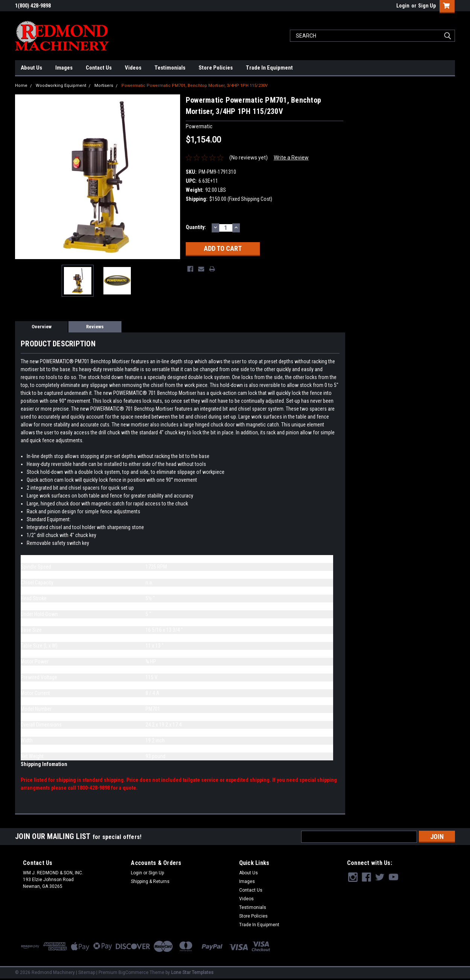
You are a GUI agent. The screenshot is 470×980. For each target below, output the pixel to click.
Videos (133, 68)
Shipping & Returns (150, 881)
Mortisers (104, 86)
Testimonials (170, 68)
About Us (31, 68)
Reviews (95, 327)
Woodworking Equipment (61, 86)
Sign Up (427, 6)
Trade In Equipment (269, 68)
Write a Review (291, 158)
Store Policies (216, 68)
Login (403, 6)
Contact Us (99, 68)
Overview (42, 327)
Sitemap (87, 972)
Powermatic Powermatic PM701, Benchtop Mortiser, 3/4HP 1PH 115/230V (195, 86)
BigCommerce (133, 972)
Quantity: (196, 227)
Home (21, 86)
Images (64, 68)
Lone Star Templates (192, 972)
